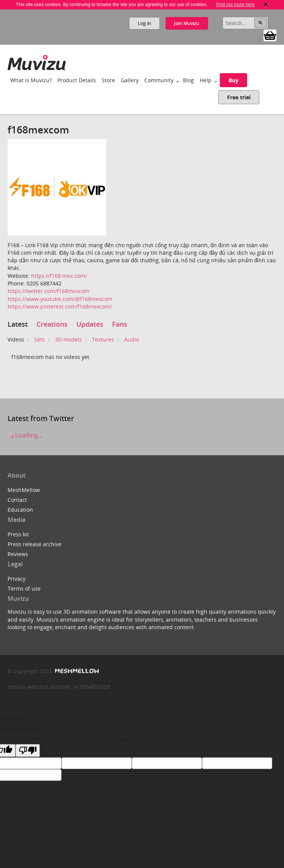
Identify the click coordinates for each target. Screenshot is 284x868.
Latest (18, 324)
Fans (120, 324)
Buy (234, 80)
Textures (103, 339)
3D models (69, 339)
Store (108, 80)
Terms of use (24, 588)
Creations (52, 324)
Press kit (18, 534)
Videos (16, 339)
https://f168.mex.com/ (59, 276)
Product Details (77, 80)
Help (206, 80)
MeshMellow (24, 490)
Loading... (25, 435)
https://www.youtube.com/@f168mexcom (60, 299)
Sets (39, 339)
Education (20, 510)
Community (159, 80)
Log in (144, 23)
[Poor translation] (28, 750)
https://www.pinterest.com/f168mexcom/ (60, 306)
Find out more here (235, 5)
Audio (132, 339)
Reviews (18, 554)
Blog (189, 80)
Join (187, 23)
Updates (90, 324)
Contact (17, 500)
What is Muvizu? (31, 80)
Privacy (17, 579)
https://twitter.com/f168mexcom (48, 291)
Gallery (130, 80)
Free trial (239, 97)
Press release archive (35, 544)
